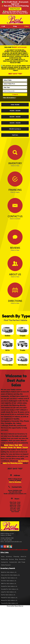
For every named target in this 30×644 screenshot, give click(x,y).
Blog (17, 559)
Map (15, 26)
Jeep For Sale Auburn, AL (9, 592)
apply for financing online (13, 463)
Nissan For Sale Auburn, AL (9, 600)
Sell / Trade (22, 562)
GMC (21, 445)
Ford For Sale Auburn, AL (9, 581)
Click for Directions (15, 482)
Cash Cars (15, 135)
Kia (15, 447)
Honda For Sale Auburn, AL (9, 586)
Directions (19, 550)
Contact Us (13, 550)
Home (3, 557)
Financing (16, 557)
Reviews (12, 559)
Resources (22, 559)
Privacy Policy (5, 550)
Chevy (11, 445)
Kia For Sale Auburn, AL (8, 595)
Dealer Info (5, 559)
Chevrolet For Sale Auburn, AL (10, 575)
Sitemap (25, 550)
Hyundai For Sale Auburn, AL (10, 589)
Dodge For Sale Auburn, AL (9, 578)
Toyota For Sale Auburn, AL (10, 603)
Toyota (25, 447)
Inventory (9, 557)
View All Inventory (9, 98)
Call (3, 26)
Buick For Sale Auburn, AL (9, 572)
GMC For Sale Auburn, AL (9, 583)
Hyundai (4, 447)
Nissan (19, 447)
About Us (23, 557)
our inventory (23, 461)
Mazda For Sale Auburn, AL (9, 598)
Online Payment (15, 9)
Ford (16, 445)
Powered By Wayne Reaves (15, 606)
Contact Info (13, 562)
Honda (10, 447)
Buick (6, 445)
